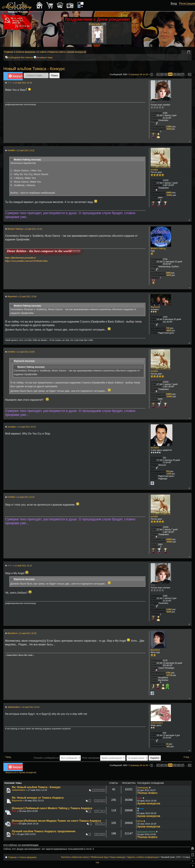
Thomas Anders (147, 793)
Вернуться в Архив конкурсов (21, 772)
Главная (9, 52)
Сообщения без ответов (20, 57)
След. (186, 757)
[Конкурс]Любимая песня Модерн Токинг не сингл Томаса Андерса (56, 821)
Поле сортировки (104, 758)
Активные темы (45, 57)
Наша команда (117, 857)
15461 (169, 195)
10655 (169, 193)
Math (10, 83)
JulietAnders (14, 707)
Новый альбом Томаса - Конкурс (34, 69)
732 (168, 328)
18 (96, 834)
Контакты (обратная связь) (75, 857)
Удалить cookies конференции (143, 857)
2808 (168, 273)
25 (103, 801)
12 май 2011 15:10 (27, 427)
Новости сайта (57, 52)
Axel (140, 798)
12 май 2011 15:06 (28, 297)
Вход (174, 3)
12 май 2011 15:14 (23, 566)
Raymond (12, 297)
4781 (168, 673)
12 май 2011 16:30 (28, 633)
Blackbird (12, 633)
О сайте (42, 52)
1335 (169, 474)
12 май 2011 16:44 (31, 707)
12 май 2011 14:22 (26, 150)
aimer (141, 809)
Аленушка (143, 788)
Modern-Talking (15, 229)
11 (100, 811)
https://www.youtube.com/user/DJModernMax (27, 261)
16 (167, 744)
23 (96, 801)
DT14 (140, 821)
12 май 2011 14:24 (33, 229)
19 (100, 834)
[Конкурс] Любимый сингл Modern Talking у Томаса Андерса (52, 808)
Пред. (8, 757)
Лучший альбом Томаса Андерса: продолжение (44, 831)
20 (103, 834)
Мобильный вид (189, 52)
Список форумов (26, 52)
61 (190, 74)
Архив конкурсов (77, 52)
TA (13, 834)
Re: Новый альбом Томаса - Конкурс (36, 787)
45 (175, 74)
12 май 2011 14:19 (23, 83)
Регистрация (187, 3)
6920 (169, 331)
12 (103, 811)
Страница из (139, 74)
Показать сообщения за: (57, 758)
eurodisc (12, 427)
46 (179, 74)
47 (183, 74)
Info (97, 863)
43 (166, 74)
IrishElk (11, 150)
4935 (169, 275)
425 (168, 747)
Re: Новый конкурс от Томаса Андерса (38, 798)
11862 (169, 127)
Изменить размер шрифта (185, 52)
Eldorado (95, 24)
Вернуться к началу (189, 141)
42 (162, 74)
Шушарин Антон (146, 832)
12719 (169, 675)
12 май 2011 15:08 (26, 352)
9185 (169, 129)
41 (158, 74)
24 (100, 801)
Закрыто (15, 77)
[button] (175, 7)
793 (168, 471)
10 (96, 811)
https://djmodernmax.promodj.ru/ (21, 258)
